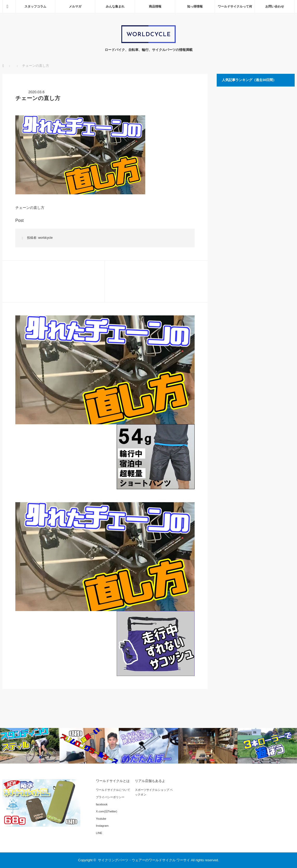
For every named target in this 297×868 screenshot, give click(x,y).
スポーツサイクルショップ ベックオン (154, 792)
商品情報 (155, 6)
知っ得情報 (195, 6)
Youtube (101, 819)
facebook (102, 804)
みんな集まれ (115, 6)
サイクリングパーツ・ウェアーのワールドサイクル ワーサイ (144, 860)
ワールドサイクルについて (113, 790)
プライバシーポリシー (110, 797)
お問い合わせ (275, 6)
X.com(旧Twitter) (107, 811)
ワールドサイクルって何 (235, 6)
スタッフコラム (35, 6)
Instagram (102, 826)
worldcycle (45, 238)
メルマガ (75, 6)
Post (19, 220)
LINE (99, 833)
